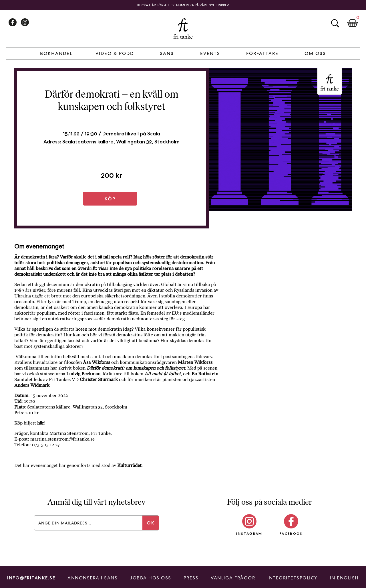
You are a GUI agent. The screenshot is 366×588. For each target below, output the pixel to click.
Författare (262, 53)
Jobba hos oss (151, 578)
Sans (167, 53)
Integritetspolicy (293, 578)
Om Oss (315, 53)
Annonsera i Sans (93, 578)
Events (210, 53)
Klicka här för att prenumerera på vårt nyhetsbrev (183, 5)
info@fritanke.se (31, 578)
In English (344, 578)
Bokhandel (56, 53)
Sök (335, 23)
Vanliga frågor (233, 578)
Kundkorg (353, 23)
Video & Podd (115, 53)
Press (191, 578)
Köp (110, 199)
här (41, 423)
